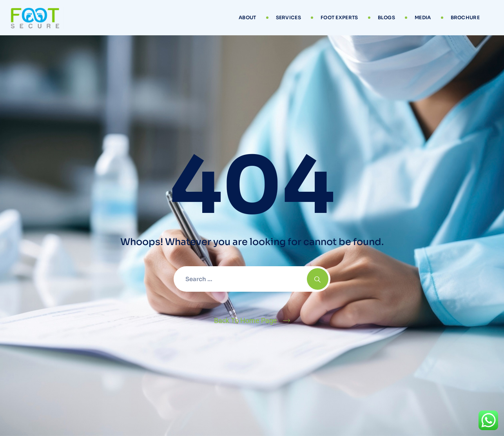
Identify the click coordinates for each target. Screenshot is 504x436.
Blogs (387, 17)
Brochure (465, 17)
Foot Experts (339, 17)
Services (288, 17)
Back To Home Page (246, 321)
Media (423, 17)
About (247, 17)
